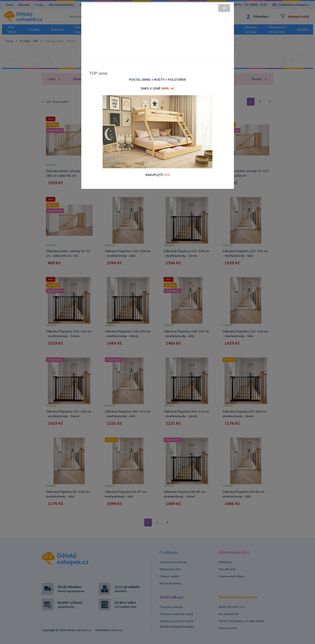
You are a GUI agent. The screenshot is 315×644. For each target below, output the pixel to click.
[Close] (224, 8)
